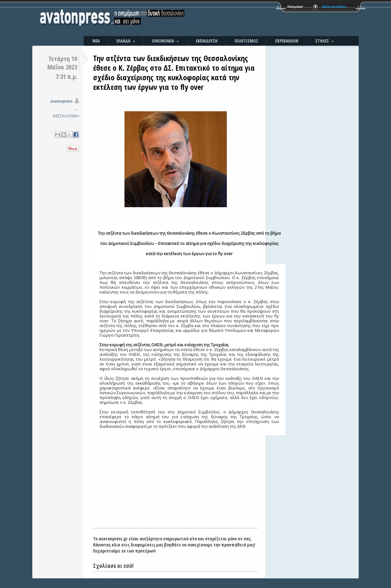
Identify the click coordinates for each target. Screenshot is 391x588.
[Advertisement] (264, 19)
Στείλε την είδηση (334, 7)
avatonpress (61, 101)
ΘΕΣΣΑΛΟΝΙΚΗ (66, 116)
